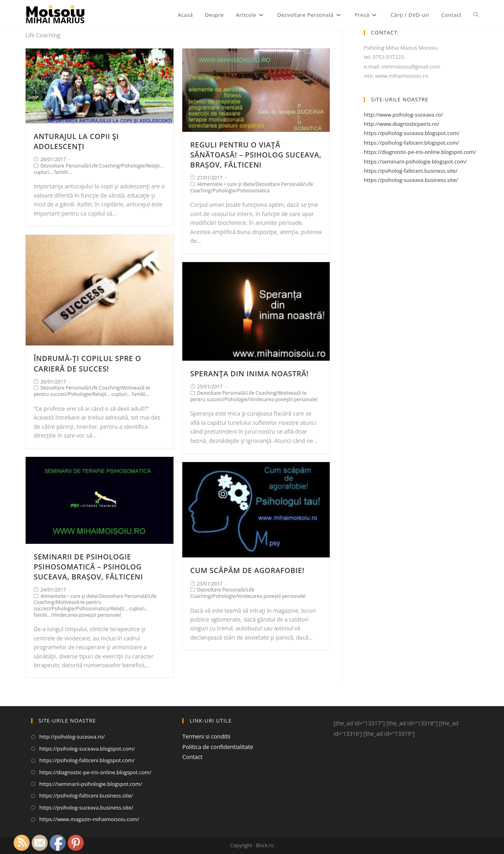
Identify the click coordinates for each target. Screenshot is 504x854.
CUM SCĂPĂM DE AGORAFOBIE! (247, 570)
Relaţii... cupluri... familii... (121, 394)
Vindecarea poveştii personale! (283, 399)
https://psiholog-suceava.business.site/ (411, 180)
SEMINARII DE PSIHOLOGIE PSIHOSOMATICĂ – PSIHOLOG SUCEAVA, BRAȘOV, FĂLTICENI (88, 567)
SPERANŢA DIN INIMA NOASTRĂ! (250, 373)
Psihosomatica (253, 191)
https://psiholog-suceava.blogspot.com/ (412, 133)
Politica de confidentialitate (218, 747)
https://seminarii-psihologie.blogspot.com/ (415, 162)
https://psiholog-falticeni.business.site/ (411, 171)
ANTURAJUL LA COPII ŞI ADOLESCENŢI (76, 141)
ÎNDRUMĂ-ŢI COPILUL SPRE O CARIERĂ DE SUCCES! (87, 363)
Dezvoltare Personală (64, 166)
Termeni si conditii (206, 736)
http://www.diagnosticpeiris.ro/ (401, 124)
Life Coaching (105, 166)
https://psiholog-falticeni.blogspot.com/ (411, 143)
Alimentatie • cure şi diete (226, 184)
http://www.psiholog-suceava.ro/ (403, 115)
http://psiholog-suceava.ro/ (72, 737)
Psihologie (133, 166)
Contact (192, 757)
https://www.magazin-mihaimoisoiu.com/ (89, 819)
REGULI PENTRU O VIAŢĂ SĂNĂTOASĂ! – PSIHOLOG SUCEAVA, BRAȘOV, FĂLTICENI (256, 155)
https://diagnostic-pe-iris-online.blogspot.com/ (420, 152)
